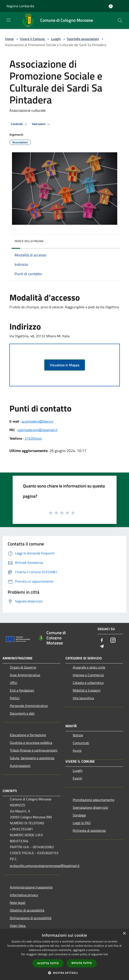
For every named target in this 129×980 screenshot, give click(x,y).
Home (9, 39)
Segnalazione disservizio (90, 807)
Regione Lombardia (20, 6)
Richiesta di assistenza (89, 830)
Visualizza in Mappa (65, 365)
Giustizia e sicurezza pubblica (31, 743)
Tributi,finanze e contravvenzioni (34, 750)
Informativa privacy (24, 895)
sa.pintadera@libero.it (37, 421)
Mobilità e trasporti (87, 690)
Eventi (77, 778)
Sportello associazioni (83, 39)
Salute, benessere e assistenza (32, 758)
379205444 (33, 438)
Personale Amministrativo (29, 706)
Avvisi (77, 750)
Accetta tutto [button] (48, 963)
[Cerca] (120, 20)
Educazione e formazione (28, 735)
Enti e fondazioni (22, 690)
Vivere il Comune (33, 39)
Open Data (18, 926)
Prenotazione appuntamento (93, 800)
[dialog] (64, 955)
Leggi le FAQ (82, 823)
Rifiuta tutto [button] (82, 963)
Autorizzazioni (20, 766)
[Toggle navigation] (9, 20)
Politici (15, 698)
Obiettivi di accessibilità (27, 910)
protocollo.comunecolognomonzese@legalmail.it (35, 866)
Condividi (20, 124)
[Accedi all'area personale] (111, 6)
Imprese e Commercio (88, 675)
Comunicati (81, 743)
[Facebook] (102, 640)
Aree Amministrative (25, 675)
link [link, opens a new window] (106, 954)
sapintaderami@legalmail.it (38, 430)
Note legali (18, 903)
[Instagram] (113, 640)
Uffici (14, 683)
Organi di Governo (23, 667)
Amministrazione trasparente (31, 887)
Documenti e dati (22, 713)
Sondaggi (79, 815)
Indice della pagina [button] (29, 241)
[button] (65, 973)
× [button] (124, 934)
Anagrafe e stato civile (89, 667)
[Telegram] (102, 646)
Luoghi (56, 39)
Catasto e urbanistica (88, 683)
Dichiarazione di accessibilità (31, 918)
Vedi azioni (42, 124)
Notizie (78, 735)
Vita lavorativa (83, 698)
